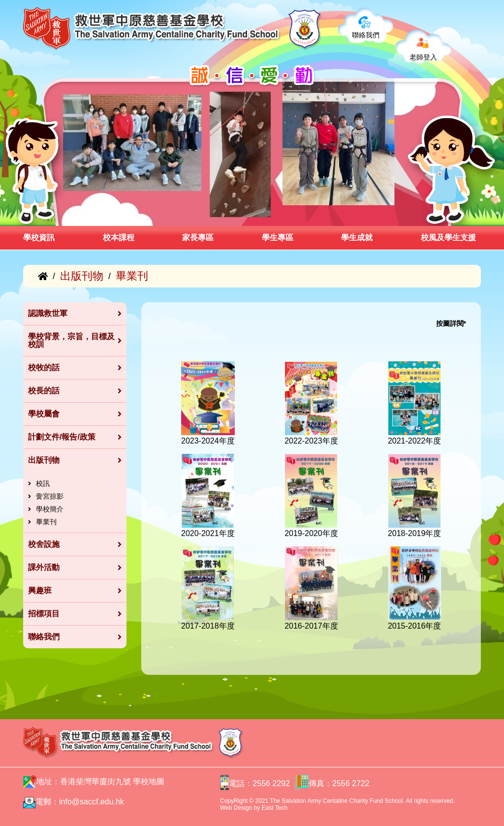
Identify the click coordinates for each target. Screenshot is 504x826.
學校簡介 (50, 509)
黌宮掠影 (50, 496)
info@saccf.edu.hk (92, 802)
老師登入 (423, 57)
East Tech (275, 808)
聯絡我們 (366, 35)
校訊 (43, 483)
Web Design (236, 808)
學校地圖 (149, 781)
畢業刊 (46, 522)
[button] (59, 215)
